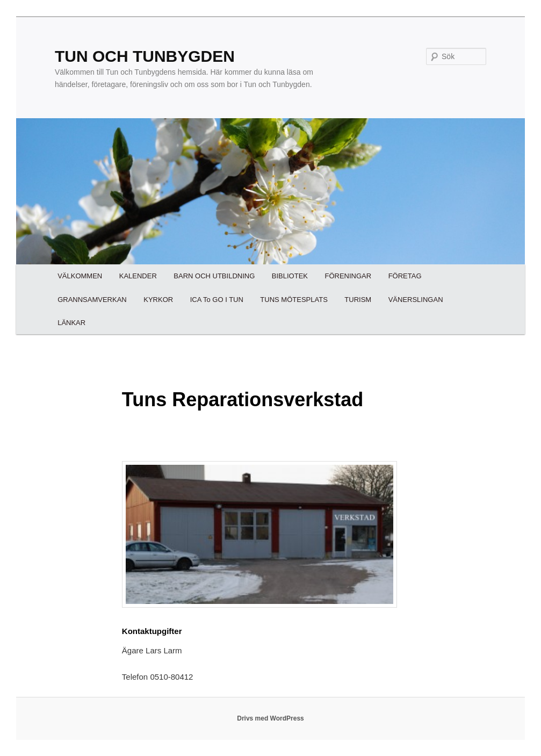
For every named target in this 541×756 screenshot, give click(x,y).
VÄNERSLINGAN (416, 300)
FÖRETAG (405, 276)
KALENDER (138, 276)
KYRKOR (158, 300)
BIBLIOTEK (290, 276)
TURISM (358, 300)
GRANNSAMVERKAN (92, 300)
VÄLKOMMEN (80, 276)
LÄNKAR (71, 323)
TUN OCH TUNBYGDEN (145, 56)
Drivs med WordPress (270, 718)
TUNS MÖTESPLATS (294, 300)
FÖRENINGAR (348, 276)
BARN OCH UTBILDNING (214, 276)
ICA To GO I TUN (217, 300)
